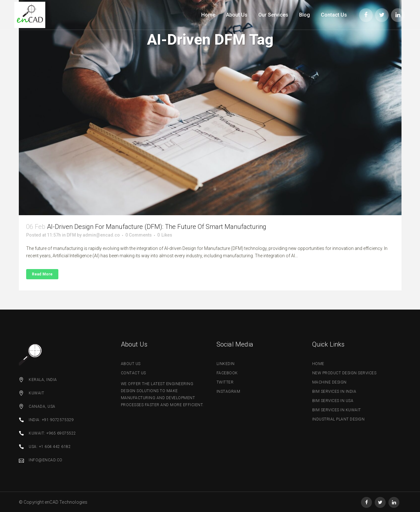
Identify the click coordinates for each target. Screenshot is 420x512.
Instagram (228, 391)
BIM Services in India (334, 391)
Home (318, 364)
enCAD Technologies (66, 502)
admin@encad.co (101, 235)
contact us (133, 373)
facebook (227, 373)
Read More (42, 274)
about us (131, 364)
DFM (71, 235)
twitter (225, 382)
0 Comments (139, 235)
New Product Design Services (344, 373)
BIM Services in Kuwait (337, 410)
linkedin (226, 364)
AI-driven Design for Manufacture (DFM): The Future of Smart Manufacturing (157, 227)
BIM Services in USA (333, 401)
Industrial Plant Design (339, 419)
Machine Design (329, 382)
